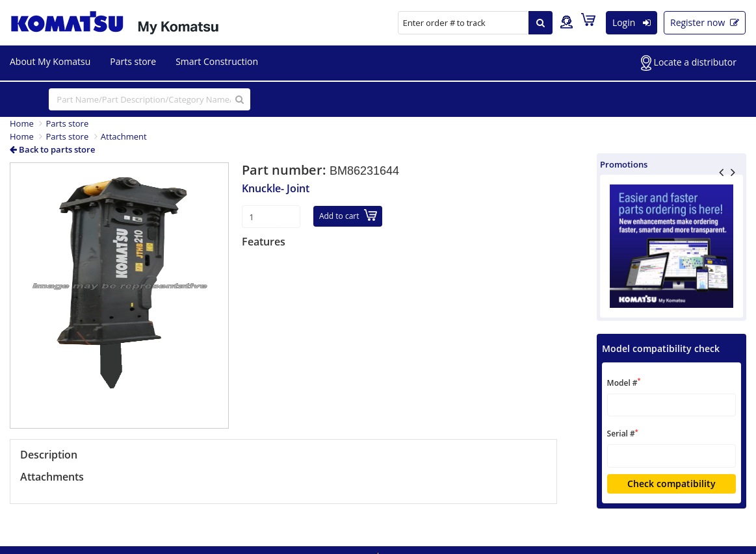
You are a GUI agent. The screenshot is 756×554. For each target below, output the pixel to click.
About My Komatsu (50, 61)
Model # (624, 382)
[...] (150, 99)
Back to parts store (52, 149)
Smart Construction (217, 61)
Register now (705, 22)
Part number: (286, 170)
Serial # (623, 434)
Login (632, 22)
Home (22, 123)
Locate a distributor (689, 63)
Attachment (124, 136)
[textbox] (671, 405)
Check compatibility (671, 484)
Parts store (133, 61)
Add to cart (348, 215)
